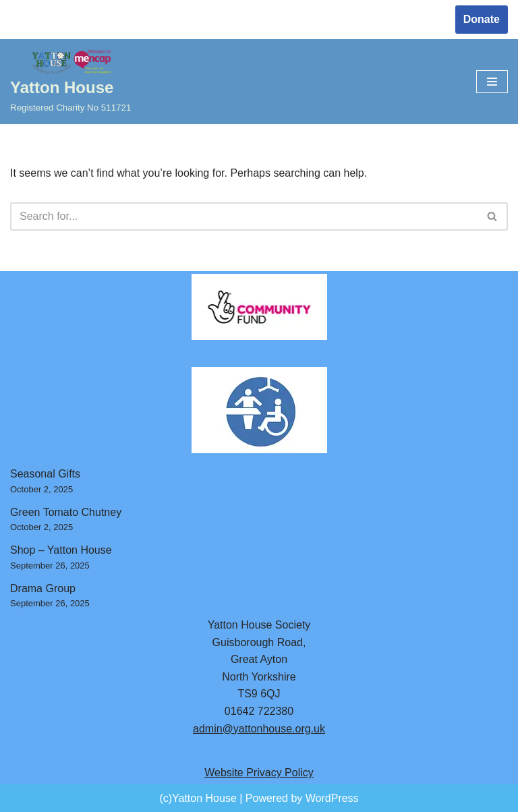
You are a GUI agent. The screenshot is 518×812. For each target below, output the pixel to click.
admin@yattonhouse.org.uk (259, 729)
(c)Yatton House (198, 798)
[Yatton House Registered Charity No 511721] (70, 82)
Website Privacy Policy (259, 773)
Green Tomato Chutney (66, 512)
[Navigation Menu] (492, 82)
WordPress (332, 798)
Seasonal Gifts (45, 474)
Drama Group (43, 588)
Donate (482, 19)
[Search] (244, 216)
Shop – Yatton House (61, 550)
